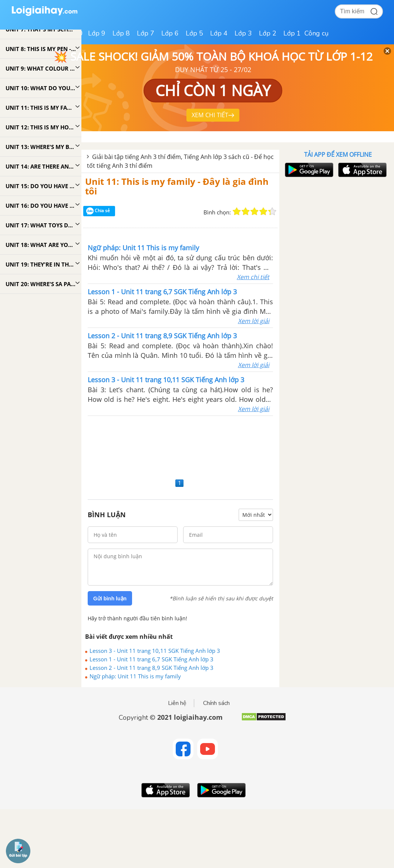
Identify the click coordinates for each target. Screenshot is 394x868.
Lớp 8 (121, 33)
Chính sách (216, 703)
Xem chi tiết (253, 277)
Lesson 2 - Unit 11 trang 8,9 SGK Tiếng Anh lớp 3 (151, 668)
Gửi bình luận (110, 599)
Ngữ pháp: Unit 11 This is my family (135, 676)
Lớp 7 (146, 33)
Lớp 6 (170, 33)
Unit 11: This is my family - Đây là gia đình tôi (177, 186)
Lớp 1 (292, 33)
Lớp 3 (243, 33)
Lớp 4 (219, 33)
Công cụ (316, 33)
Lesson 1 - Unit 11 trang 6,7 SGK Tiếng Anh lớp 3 (151, 659)
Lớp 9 (97, 33)
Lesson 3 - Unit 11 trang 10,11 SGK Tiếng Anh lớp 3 (155, 651)
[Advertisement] (180, 446)
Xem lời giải (254, 321)
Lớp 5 (194, 33)
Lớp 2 (268, 33)
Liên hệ (177, 703)
